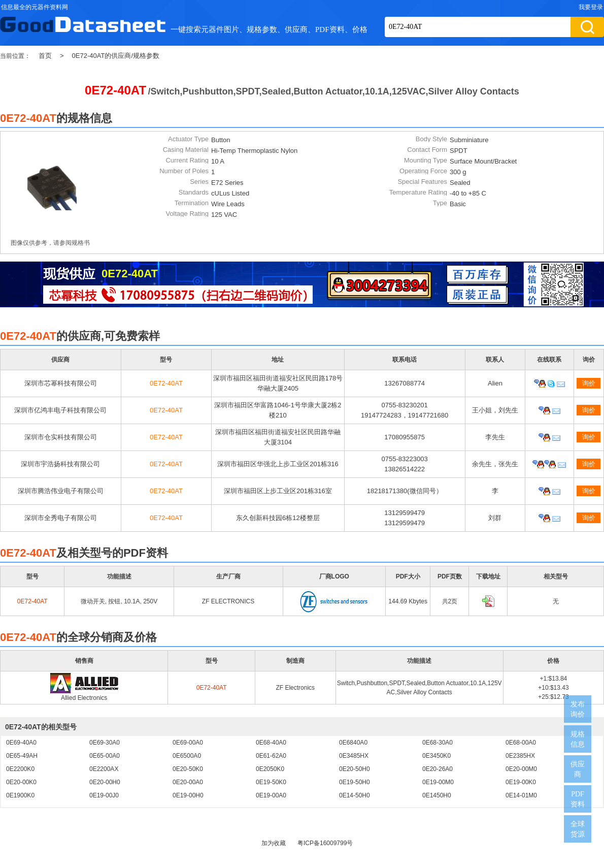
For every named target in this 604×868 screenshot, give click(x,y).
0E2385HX (520, 756)
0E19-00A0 (271, 795)
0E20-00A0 (188, 782)
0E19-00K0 (521, 782)
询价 (589, 383)
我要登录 (591, 7)
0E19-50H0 (355, 782)
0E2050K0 (270, 769)
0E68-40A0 (271, 743)
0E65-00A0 (105, 756)
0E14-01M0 (521, 795)
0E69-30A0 (105, 743)
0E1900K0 (20, 795)
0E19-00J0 (104, 795)
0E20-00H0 (105, 782)
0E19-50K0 (271, 782)
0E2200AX (104, 769)
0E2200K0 (20, 769)
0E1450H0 (437, 795)
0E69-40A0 (21, 743)
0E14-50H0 (355, 795)
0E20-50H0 (355, 769)
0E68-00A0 (521, 743)
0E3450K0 (437, 756)
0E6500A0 (187, 756)
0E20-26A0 (438, 769)
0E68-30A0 (438, 743)
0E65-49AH (22, 756)
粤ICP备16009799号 (325, 843)
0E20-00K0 (21, 782)
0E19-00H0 (188, 795)
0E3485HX (354, 756)
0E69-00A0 (188, 743)
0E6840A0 (353, 743)
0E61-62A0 (271, 756)
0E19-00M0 (438, 782)
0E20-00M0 (521, 769)
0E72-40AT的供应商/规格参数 (116, 56)
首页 (45, 56)
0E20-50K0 (188, 769)
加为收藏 (274, 843)
